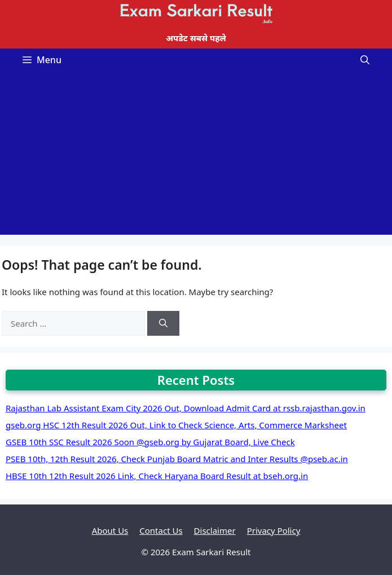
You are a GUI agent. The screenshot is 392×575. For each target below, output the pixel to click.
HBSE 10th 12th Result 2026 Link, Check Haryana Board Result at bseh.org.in (157, 476)
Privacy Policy (274, 530)
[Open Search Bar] (365, 60)
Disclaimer (215, 530)
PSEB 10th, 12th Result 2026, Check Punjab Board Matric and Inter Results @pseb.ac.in (177, 459)
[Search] (163, 324)
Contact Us (161, 530)
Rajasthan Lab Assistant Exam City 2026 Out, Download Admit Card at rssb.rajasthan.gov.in (186, 408)
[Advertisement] (196, 156)
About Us (110, 530)
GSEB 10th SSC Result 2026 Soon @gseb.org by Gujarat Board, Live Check (150, 442)
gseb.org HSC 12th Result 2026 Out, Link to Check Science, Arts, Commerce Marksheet (176, 425)
